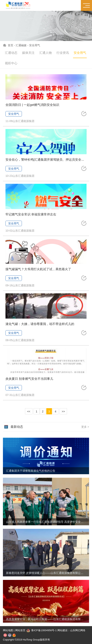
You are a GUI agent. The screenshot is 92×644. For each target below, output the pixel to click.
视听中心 (11, 63)
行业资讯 (63, 53)
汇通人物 (46, 53)
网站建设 (63, 630)
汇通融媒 (21, 45)
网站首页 (20, 630)
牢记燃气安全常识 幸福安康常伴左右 (31, 214)
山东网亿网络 (78, 630)
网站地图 (8, 630)
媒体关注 (28, 53)
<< (29, 411)
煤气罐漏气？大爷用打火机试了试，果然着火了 (38, 269)
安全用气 (35, 45)
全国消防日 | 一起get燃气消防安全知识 (32, 105)
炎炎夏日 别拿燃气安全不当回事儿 (29, 379)
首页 (11, 45)
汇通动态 (11, 53)
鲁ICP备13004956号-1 (42, 630)
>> (63, 411)
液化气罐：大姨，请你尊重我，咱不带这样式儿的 (40, 324)
